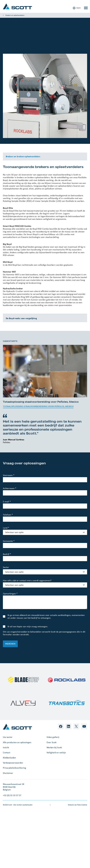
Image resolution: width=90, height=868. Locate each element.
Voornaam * (9, 475)
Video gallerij (53, 737)
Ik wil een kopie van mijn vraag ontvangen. (28, 626)
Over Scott (51, 742)
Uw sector (8, 737)
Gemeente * (9, 541)
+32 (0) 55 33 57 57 (12, 795)
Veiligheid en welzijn (56, 752)
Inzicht (6, 747)
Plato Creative (82, 805)
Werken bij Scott (54, 747)
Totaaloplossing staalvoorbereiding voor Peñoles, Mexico (38, 406)
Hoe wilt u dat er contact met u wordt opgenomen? (27, 580)
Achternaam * (10, 488)
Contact (7, 752)
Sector (6, 567)
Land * (6, 528)
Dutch (77, 8)
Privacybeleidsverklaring (14, 768)
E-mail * (7, 502)
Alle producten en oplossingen (17, 742)
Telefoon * (8, 515)
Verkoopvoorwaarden (13, 763)
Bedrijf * (7, 554)
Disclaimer (8, 773)
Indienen (10, 644)
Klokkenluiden (9, 758)
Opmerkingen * (10, 594)
